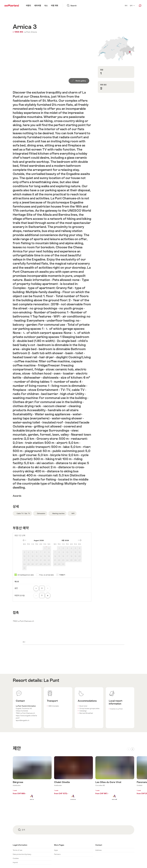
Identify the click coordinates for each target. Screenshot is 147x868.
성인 (16, 588)
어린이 (20, 596)
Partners (57, 854)
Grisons (34, 32)
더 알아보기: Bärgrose (32, 781)
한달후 (80, 540)
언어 (132, 6)
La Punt (51, 680)
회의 (126, 6)
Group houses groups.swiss (89, 708)
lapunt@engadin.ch (23, 720)
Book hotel (83, 706)
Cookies (16, 858)
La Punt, (27, 32)
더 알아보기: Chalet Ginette (74, 781)
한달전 (24, 540)
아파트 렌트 (18, 32)
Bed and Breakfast (86, 713)
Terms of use (18, 850)
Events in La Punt (116, 709)
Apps (56, 850)
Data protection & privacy (22, 854)
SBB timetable (54, 706)
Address (98, 850)
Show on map (116, 49)
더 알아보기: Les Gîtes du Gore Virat (115, 781)
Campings (83, 711)
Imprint (15, 862)
